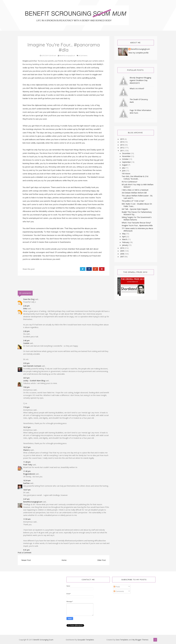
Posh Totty (28, 465)
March (125, 239)
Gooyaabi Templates (86, 640)
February (126, 242)
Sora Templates (122, 640)
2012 (122, 148)
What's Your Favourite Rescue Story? (136, 223)
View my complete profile (138, 53)
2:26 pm (26, 306)
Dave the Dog (29, 299)
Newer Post (26, 560)
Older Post (102, 560)
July (124, 168)
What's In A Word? (137, 89)
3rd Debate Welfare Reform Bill (134, 193)
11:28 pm (27, 462)
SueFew (26, 483)
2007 (122, 257)
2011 (122, 151)
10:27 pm (27, 427)
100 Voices (126, 174)
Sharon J (27, 450)
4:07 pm (26, 378)
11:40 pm (27, 471)
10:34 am (27, 480)
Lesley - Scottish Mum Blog (34, 381)
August (125, 165)
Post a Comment (25, 553)
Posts (117, 587)
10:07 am (27, 490)
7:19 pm (26, 407)
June (124, 171)
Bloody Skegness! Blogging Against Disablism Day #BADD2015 (140, 80)
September (127, 162)
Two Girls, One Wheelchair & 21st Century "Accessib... (135, 178)
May (124, 234)
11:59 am (27, 519)
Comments (119, 591)
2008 (122, 254)
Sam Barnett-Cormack (32, 366)
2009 (122, 251)
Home (64, 560)
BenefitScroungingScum (33, 502)
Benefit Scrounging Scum (43, 640)
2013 (122, 145)
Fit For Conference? (129, 182)
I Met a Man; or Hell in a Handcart (135, 190)
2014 (122, 142)
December (126, 153)
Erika (25, 309)
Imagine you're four (30, 61)
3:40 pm (26, 341)
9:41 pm (26, 550)
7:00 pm (26, 387)
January (125, 245)
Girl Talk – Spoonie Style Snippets (135, 209)
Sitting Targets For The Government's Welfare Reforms (137, 218)
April (124, 237)
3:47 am (26, 499)
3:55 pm (26, 363)
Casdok (26, 343)
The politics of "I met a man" (133, 201)
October (126, 159)
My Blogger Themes (140, 640)
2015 (122, 139)
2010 (122, 248)
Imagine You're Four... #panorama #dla (137, 225)
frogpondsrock (29, 474)
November (127, 156)
